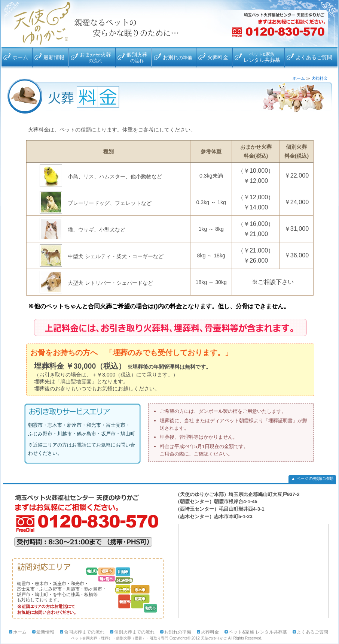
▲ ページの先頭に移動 (312, 478)
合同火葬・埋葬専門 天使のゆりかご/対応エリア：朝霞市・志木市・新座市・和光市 (39, 24)
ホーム (20, 57)
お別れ (177, 57)
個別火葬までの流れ (134, 632)
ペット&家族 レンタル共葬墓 (258, 632)
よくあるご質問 (314, 57)
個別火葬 (137, 57)
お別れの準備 (178, 632)
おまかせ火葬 (95, 57)
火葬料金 (218, 57)
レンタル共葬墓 (262, 57)
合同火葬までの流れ (84, 632)
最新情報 (54, 57)
